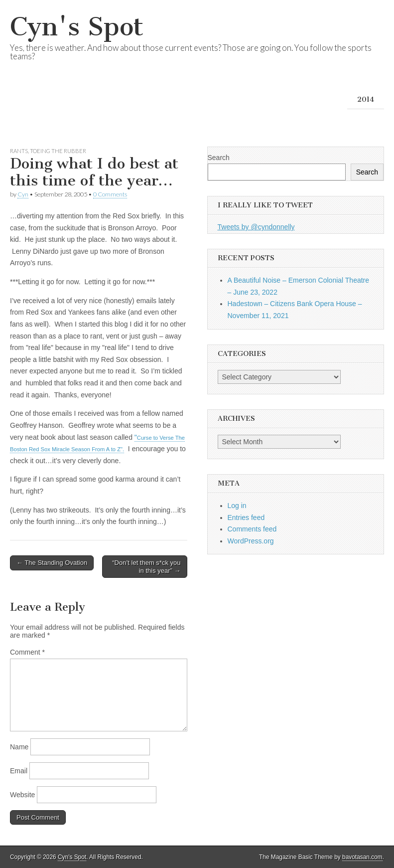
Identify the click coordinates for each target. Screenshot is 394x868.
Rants (19, 151)
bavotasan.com (362, 857)
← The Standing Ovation (52, 563)
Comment (27, 652)
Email (19, 771)
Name (19, 747)
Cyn (23, 194)
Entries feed (246, 518)
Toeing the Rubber (58, 151)
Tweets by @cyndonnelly (256, 227)
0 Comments (110, 194)
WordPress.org (251, 541)
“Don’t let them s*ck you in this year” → (146, 567)
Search (219, 158)
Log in (237, 506)
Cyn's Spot (77, 27)
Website (22, 795)
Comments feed (252, 529)
